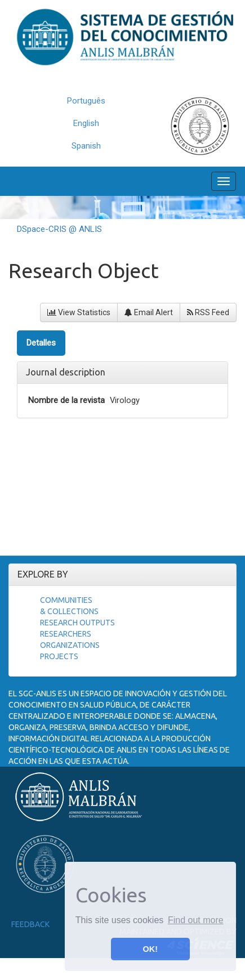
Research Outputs (77, 623)
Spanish (86, 146)
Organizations (70, 645)
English (86, 123)
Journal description (66, 372)
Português (86, 101)
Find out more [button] (196, 920)
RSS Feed (208, 312)
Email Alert (149, 312)
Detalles (41, 343)
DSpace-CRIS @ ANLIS (59, 229)
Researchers (66, 634)
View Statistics (79, 312)
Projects (59, 656)
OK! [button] (150, 949)
